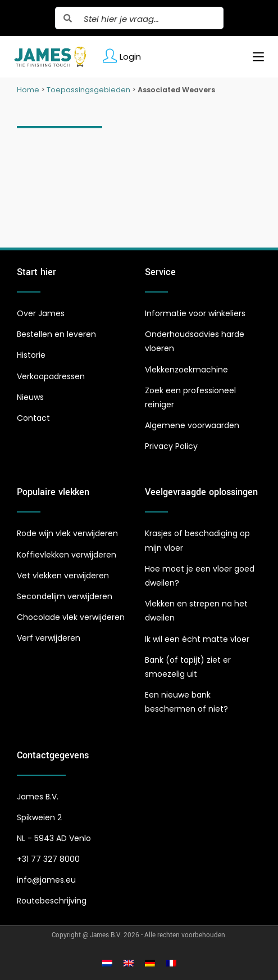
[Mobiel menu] (254, 57)
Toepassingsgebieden (88, 90)
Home (28, 90)
